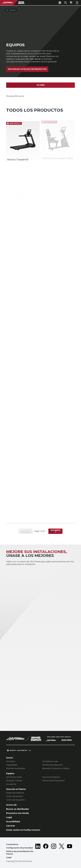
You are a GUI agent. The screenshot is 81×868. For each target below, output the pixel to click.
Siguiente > (55, 531)
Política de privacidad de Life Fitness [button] (20, 853)
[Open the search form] (66, 3)
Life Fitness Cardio (14, 777)
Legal (9, 817)
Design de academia (15, 793)
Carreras (11, 826)
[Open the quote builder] (71, 3)
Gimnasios (11, 761)
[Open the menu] (77, 3)
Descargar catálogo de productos (27, 69)
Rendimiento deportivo (53, 765)
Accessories (11, 784)
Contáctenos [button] (12, 844)
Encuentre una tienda (17, 813)
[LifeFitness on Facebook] (46, 851)
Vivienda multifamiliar (16, 768)
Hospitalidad (12, 765)
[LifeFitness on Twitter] (62, 851)
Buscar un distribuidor (18, 809)
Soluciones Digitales (51, 777)
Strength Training (14, 781)
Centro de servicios (14, 796)
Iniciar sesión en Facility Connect (23, 830)
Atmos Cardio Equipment (53, 781)
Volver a (11, 10)
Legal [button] (9, 857)
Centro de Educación (16, 800)
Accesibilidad (13, 822)
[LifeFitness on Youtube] (70, 851)
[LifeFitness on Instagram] (54, 851)
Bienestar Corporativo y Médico (56, 768)
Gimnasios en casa (50, 761)
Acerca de (11, 805)
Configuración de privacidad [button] (19, 848)
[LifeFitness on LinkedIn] (38, 851)
